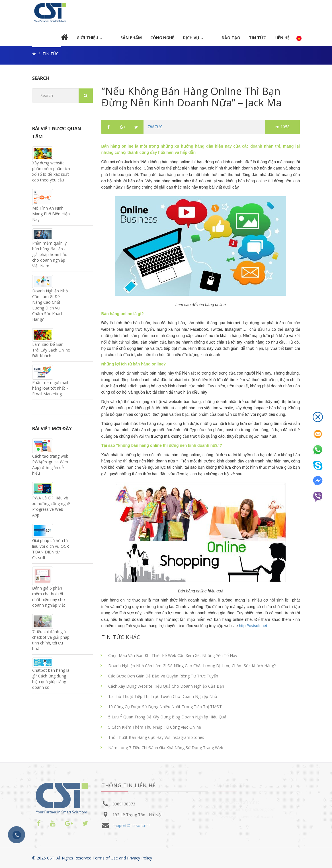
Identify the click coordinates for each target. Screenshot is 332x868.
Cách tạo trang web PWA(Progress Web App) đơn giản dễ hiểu (50, 467)
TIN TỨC (257, 40)
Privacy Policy (140, 858)
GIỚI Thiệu (109, 40)
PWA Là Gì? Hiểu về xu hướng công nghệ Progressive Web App (51, 508)
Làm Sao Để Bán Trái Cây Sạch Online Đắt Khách (51, 352)
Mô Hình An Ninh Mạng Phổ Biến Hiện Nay (51, 216)
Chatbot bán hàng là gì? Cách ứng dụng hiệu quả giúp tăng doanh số (51, 681)
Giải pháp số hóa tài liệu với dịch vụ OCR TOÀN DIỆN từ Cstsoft (51, 551)
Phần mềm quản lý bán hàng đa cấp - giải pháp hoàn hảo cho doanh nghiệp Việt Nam (50, 257)
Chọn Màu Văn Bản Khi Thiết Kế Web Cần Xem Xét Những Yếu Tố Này (173, 658)
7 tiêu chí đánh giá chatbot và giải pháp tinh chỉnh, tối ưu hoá (51, 642)
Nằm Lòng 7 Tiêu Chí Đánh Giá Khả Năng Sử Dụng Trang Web (166, 750)
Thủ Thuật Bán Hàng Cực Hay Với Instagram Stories (156, 740)
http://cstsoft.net (252, 628)
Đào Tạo (231, 40)
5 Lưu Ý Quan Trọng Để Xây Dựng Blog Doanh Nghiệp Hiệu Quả (167, 719)
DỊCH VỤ (203, 40)
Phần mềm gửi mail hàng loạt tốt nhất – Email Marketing (50, 390)
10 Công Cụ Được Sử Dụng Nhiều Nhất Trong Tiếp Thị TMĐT (165, 709)
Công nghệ (172, 40)
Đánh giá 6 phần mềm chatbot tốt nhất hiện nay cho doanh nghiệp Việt (49, 599)
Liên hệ (282, 40)
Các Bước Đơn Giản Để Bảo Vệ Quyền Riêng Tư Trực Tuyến (163, 678)
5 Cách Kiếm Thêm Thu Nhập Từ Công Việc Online (155, 729)
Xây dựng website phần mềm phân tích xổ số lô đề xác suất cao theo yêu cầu (51, 174)
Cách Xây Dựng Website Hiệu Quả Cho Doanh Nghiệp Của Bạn (166, 688)
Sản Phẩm (141, 40)
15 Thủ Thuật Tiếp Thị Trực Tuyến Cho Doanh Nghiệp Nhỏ (163, 699)
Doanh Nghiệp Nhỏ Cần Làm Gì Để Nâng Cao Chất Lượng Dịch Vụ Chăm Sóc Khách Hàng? (192, 668)
